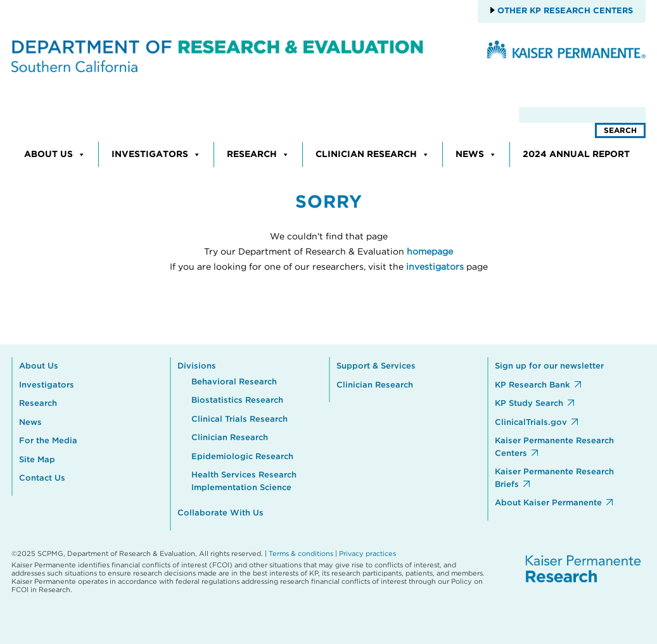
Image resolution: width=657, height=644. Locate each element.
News (476, 155)
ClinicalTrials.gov (531, 423)
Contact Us (42, 478)
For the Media (48, 441)
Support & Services (376, 366)
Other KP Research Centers (564, 11)
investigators (435, 267)
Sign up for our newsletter (549, 366)
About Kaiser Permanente (548, 503)
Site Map (37, 460)
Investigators (156, 155)
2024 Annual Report (576, 155)
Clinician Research (373, 155)
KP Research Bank (533, 385)
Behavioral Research (234, 382)
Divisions (197, 366)
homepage (430, 252)
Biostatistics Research (237, 401)
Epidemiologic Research (242, 457)
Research (258, 155)
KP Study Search (529, 404)
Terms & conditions (301, 554)
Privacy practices (367, 554)
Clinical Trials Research (239, 420)
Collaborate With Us (220, 513)
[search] (582, 115)
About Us (55, 155)
